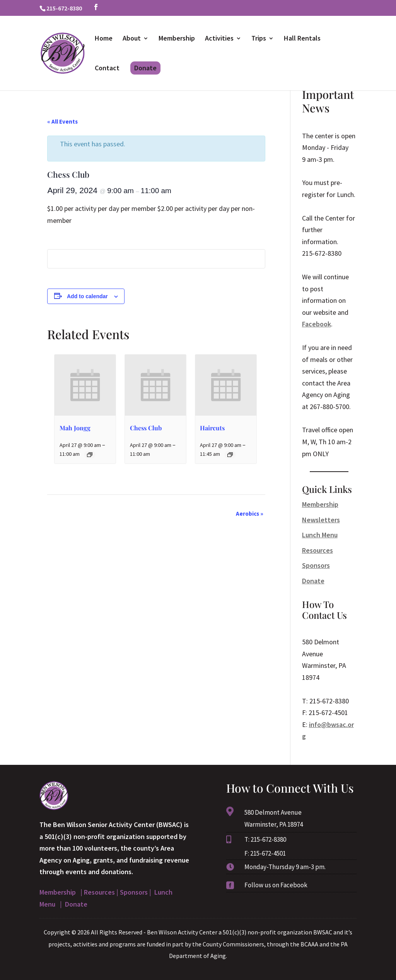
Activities (219, 39)
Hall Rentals (302, 39)
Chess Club (146, 428)
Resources (317, 550)
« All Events (62, 121)
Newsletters (321, 520)
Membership (177, 39)
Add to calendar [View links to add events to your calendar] (87, 296)
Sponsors (316, 565)
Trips (259, 39)
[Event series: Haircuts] (230, 455)
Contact (107, 69)
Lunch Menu (320, 535)
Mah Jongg (75, 428)
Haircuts (212, 428)
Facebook (317, 324)
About (132, 39)
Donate (145, 68)
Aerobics (250, 514)
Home (104, 39)
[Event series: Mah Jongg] (90, 455)
